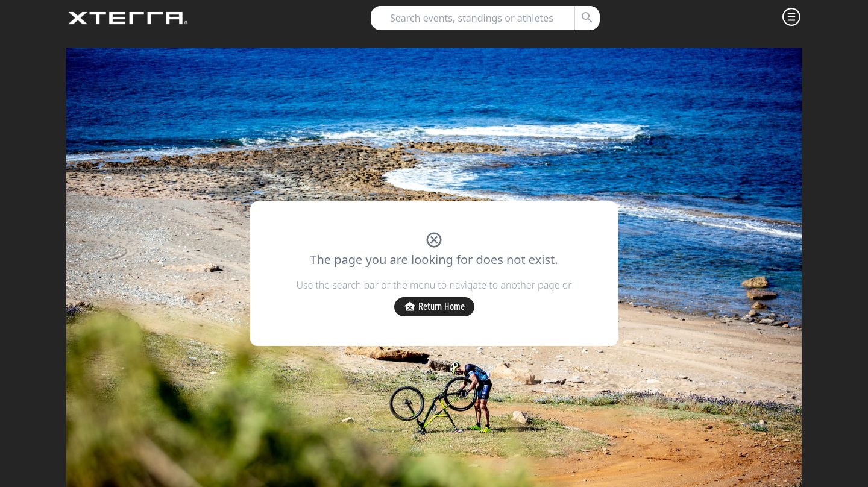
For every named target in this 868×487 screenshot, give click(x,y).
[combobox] (480, 18)
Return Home (434, 307)
